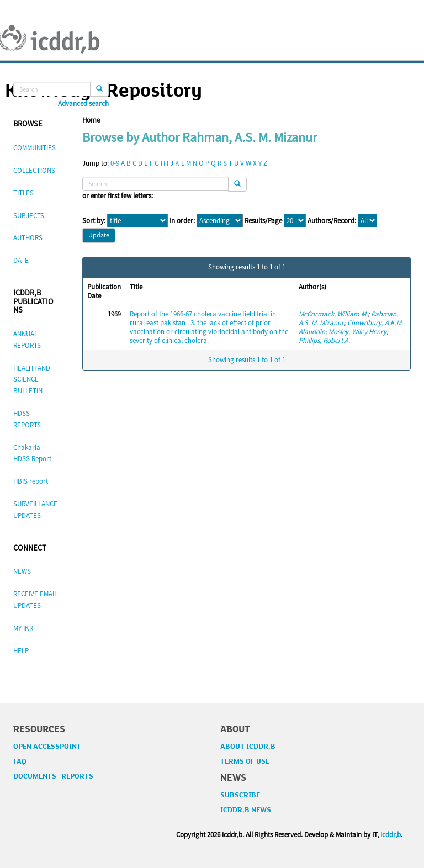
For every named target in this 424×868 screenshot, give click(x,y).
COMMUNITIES (35, 148)
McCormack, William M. (333, 314)
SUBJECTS (29, 216)
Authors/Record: (332, 221)
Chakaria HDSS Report (32, 453)
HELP (21, 651)
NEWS (22, 571)
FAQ (20, 761)
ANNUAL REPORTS (27, 340)
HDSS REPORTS (27, 419)
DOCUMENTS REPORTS (53, 776)
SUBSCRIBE (240, 795)
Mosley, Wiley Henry (357, 332)
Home (91, 120)
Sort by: (94, 221)
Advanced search (83, 104)
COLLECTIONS (34, 170)
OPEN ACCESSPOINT (47, 747)
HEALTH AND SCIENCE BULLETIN (32, 380)
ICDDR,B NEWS (246, 810)
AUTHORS (28, 238)
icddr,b (391, 835)
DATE (21, 260)
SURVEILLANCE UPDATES (35, 510)
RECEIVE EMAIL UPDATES (35, 600)
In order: (182, 221)
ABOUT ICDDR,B (248, 747)
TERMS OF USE (245, 761)
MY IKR (23, 628)
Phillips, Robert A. (324, 340)
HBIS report (31, 481)
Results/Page (263, 221)
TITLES (23, 193)
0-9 (115, 163)
